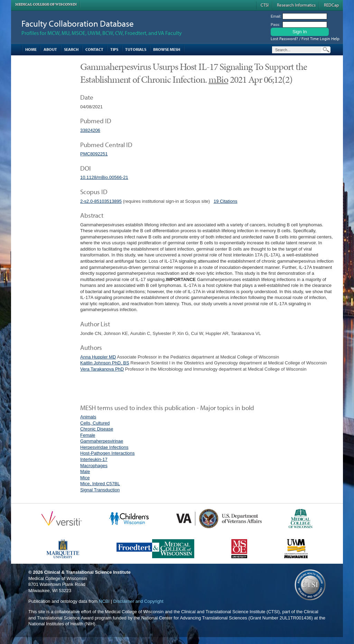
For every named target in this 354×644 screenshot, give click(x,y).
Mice (85, 478)
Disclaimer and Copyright (138, 601)
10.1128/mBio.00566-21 (104, 177)
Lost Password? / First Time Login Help (305, 39)
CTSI (265, 5)
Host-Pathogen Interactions (108, 453)
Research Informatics (296, 5)
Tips (114, 49)
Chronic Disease (97, 429)
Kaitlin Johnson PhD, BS (105, 363)
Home (31, 49)
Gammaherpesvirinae (102, 441)
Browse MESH (167, 49)
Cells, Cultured (95, 423)
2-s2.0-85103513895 (101, 201)
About (50, 49)
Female (88, 435)
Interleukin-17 (94, 459)
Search (71, 49)
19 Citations (226, 201)
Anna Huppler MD (98, 357)
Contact (94, 49)
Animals (88, 417)
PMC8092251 (94, 154)
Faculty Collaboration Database (78, 23)
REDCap (331, 5)
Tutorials (136, 49)
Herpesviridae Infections (104, 447)
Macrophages (94, 466)
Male (85, 471)
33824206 (90, 130)
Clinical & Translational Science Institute (87, 572)
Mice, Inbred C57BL (100, 484)
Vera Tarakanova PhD (102, 369)
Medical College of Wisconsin (46, 4)
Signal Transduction (100, 490)
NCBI (104, 601)
